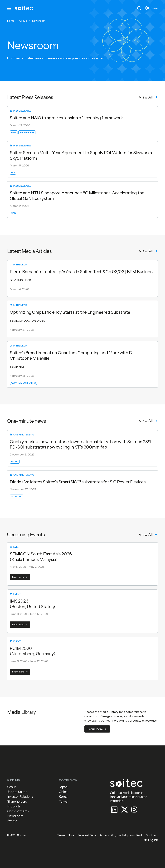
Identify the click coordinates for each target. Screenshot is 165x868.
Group (23, 21)
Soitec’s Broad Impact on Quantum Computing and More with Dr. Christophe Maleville (72, 355)
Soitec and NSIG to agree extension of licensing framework (66, 118)
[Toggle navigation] (10, 8)
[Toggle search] (139, 8)
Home (11, 21)
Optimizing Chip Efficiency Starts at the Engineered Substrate (70, 312)
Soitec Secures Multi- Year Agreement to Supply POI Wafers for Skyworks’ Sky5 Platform (81, 155)
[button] (148, 97)
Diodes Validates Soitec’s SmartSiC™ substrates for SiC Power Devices (78, 482)
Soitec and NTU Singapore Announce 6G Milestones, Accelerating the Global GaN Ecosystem (77, 196)
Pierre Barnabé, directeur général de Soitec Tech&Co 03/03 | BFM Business (82, 272)
